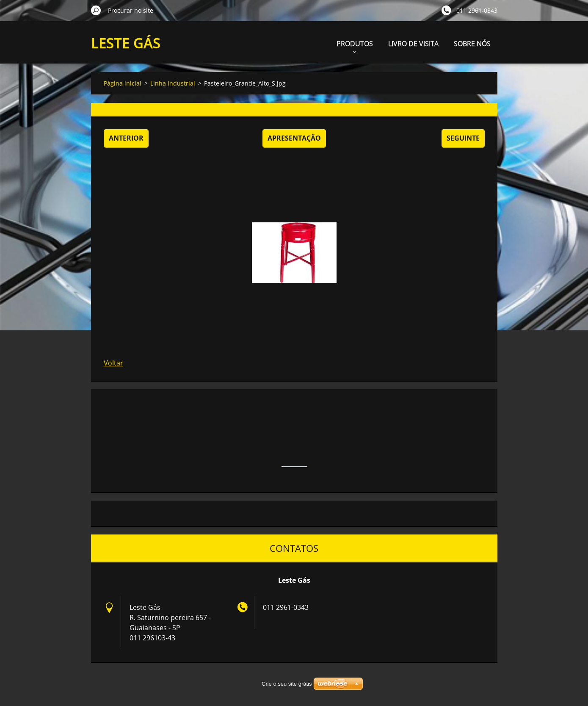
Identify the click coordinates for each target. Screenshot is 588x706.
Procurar (96, 10)
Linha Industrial (173, 83)
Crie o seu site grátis (287, 684)
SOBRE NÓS (472, 44)
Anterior (126, 138)
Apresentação (294, 138)
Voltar (113, 363)
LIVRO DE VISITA (413, 44)
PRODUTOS (355, 46)
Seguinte (463, 138)
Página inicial (123, 83)
